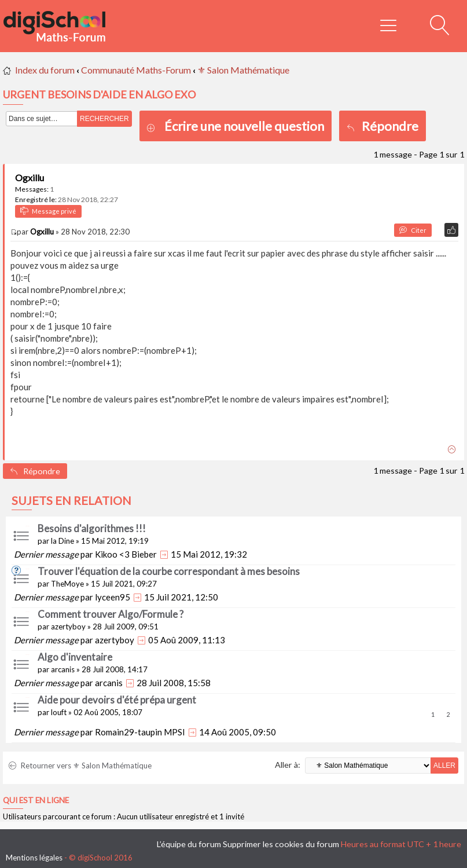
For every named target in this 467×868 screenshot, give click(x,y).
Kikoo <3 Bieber (126, 554)
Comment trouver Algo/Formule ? (111, 614)
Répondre (383, 126)
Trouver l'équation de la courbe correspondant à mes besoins (169, 571)
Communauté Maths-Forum (136, 70)
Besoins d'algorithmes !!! (92, 528)
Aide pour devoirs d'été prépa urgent (117, 700)
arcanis (63, 669)
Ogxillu (30, 177)
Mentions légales (34, 858)
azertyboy (68, 627)
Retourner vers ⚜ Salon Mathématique (80, 766)
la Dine (62, 541)
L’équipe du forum (189, 844)
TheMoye (67, 584)
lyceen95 (113, 597)
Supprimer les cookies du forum (281, 844)
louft (59, 712)
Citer (413, 230)
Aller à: (288, 765)
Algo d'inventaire (75, 657)
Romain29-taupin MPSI (140, 732)
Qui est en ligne (36, 800)
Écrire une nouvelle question (244, 126)
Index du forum (45, 70)
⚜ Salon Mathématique (243, 70)
